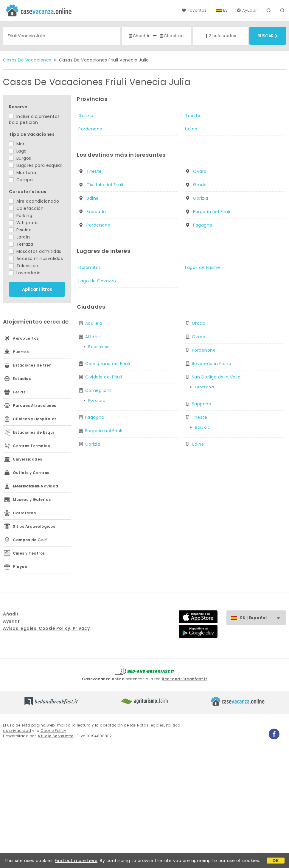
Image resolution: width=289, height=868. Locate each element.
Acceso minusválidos (36, 258)
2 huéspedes (220, 36)
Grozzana (204, 387)
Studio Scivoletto (56, 736)
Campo (21, 180)
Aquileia (94, 323)
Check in (139, 36)
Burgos (20, 158)
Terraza (21, 244)
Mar (17, 144)
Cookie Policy (53, 731)
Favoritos (194, 10)
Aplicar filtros (37, 289)
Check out (172, 36)
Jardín (20, 237)
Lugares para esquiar (36, 165)
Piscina (20, 230)
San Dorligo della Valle (216, 377)
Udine (191, 129)
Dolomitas (90, 267)
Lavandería (25, 273)
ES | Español (263, 618)
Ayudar (247, 10)
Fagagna (203, 225)
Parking (21, 216)
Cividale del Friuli (105, 185)
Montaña (22, 173)
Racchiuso (99, 347)
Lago (18, 151)
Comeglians (98, 390)
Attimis (93, 337)
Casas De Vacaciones (27, 60)
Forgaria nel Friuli (212, 212)
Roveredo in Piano (212, 364)
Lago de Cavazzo (97, 281)
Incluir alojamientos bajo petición (34, 119)
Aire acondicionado (34, 201)
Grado (200, 185)
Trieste (193, 116)
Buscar (268, 36)
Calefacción (26, 208)
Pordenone (90, 129)
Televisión (24, 266)
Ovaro (200, 171)
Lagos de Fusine (203, 267)
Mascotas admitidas (35, 251)
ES (226, 10)
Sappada (96, 212)
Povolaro (97, 400)
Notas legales (151, 725)
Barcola (203, 427)
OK (276, 861)
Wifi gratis (24, 223)
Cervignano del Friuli (108, 364)
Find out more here (76, 861)
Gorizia (86, 116)
